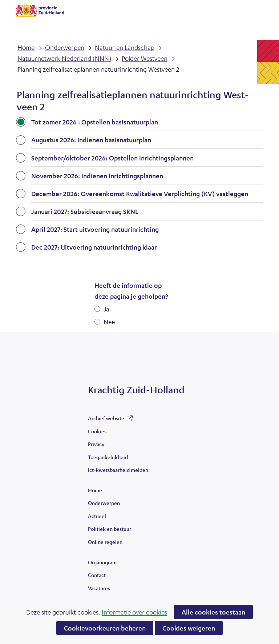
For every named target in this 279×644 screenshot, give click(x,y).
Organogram (102, 562)
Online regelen (105, 542)
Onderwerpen (104, 503)
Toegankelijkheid (108, 457)
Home (95, 490)
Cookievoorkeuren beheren (105, 628)
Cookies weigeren (189, 628)
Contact (97, 575)
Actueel (97, 516)
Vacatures (99, 588)
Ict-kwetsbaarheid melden (118, 470)
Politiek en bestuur (110, 529)
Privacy (96, 444)
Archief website (106, 420)
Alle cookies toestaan (213, 612)
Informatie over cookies (134, 612)
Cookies (97, 431)
